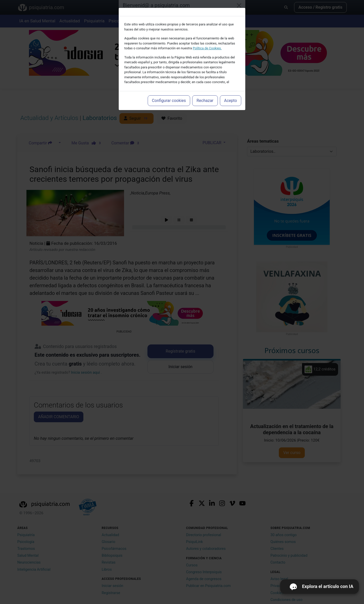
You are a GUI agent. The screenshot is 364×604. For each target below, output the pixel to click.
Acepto (231, 101)
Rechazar (205, 101)
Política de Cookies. (207, 48)
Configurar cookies (169, 101)
